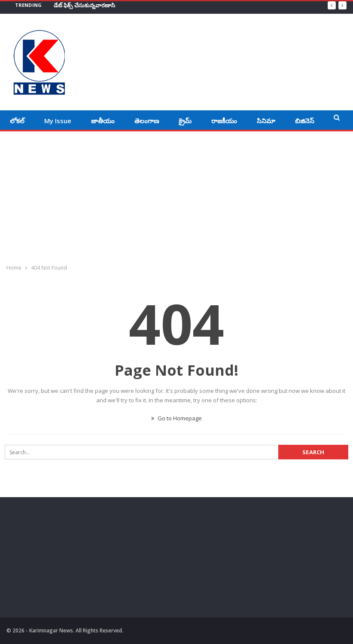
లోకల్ (17, 121)
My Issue (58, 121)
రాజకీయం (224, 121)
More (303, 121)
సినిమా (266, 121)
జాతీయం (103, 121)
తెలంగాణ (147, 121)
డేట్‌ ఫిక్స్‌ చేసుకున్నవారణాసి (84, 5)
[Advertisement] (176, 196)
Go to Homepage (176, 418)
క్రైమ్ (185, 121)
